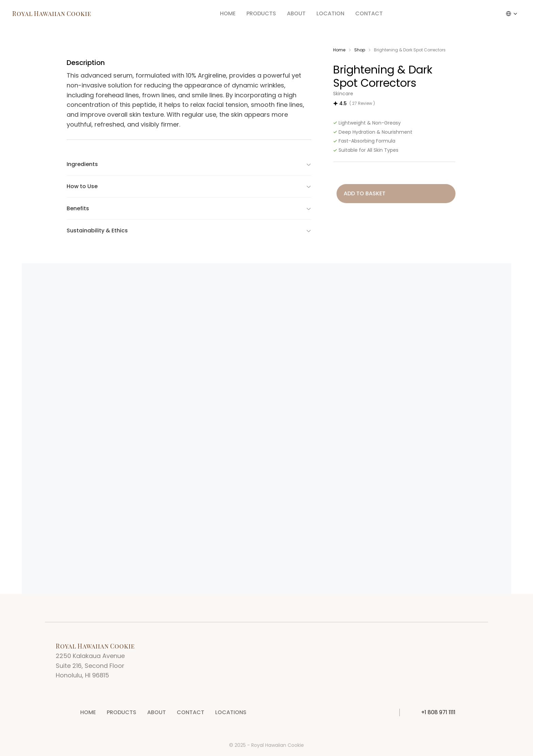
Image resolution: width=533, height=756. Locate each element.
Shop (360, 50)
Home (339, 50)
